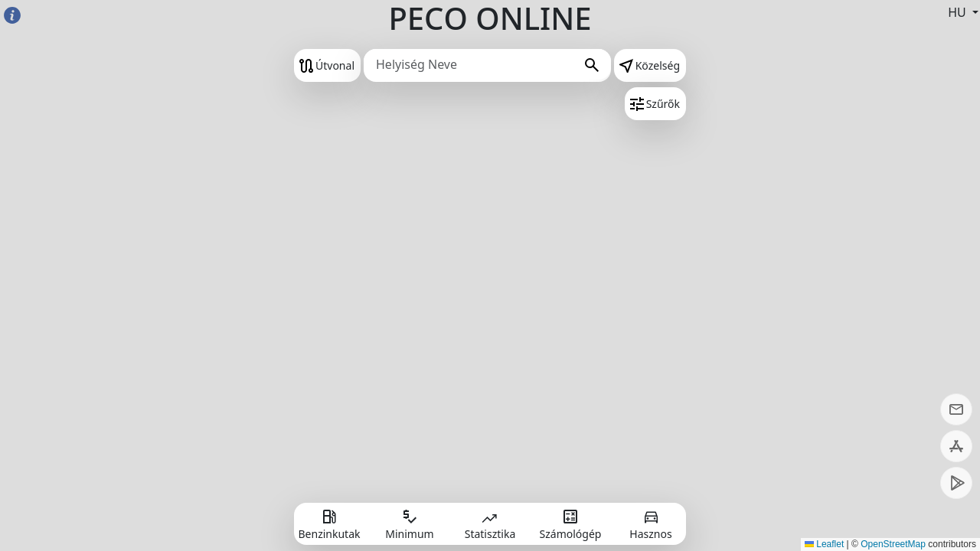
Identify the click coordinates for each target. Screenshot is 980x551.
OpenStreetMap (893, 544)
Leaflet (824, 544)
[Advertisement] (107, 275)
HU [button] (959, 12)
